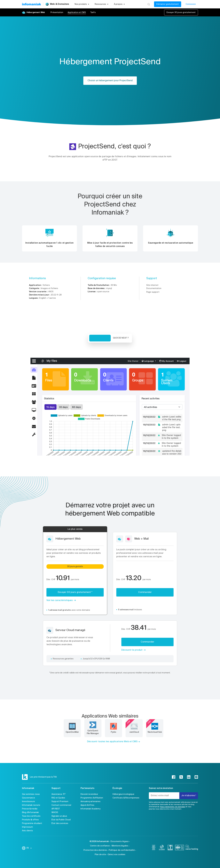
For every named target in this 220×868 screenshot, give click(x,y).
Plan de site (100, 855)
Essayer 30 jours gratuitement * (75, 592)
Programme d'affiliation (92, 798)
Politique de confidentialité (122, 850)
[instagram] (196, 777)
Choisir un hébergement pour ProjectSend (110, 81)
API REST (56, 809)
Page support (153, 292)
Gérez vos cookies (117, 855)
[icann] (162, 848)
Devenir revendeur (89, 794)
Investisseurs (28, 802)
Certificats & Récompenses (126, 798)
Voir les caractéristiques (60, 600)
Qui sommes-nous (31, 794)
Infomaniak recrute (31, 805)
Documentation (154, 288)
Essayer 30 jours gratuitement (181, 12)
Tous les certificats (31, 816)
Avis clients (27, 831)
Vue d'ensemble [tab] (100, 338)
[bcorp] (154, 848)
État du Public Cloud (61, 820)
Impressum (27, 827)
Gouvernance (28, 798)
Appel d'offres (87, 805)
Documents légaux (120, 841)
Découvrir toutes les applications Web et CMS (112, 742)
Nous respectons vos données (173, 807)
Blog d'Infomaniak (30, 812)
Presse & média (30, 809)
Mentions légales (120, 846)
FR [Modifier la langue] (29, 848)
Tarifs (93, 12)
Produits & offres (30, 820)
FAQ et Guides (58, 798)
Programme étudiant (32, 823)
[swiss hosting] (192, 848)
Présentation (57, 12)
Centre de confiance (100, 846)
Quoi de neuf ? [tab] (121, 338)
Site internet (152, 285)
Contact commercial (61, 805)
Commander (145, 592)
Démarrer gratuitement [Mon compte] (168, 4)
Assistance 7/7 (58, 794)
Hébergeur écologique (123, 794)
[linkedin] (189, 777)
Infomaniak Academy (90, 809)
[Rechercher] (149, 4)
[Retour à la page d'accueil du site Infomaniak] (31, 4)
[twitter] (181, 777)
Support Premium (60, 802)
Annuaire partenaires (90, 802)
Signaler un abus (59, 816)
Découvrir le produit (132, 650)
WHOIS (55, 812)
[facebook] (174, 777)
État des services (60, 823)
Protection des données (95, 850)
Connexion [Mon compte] (191, 4)
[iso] (180, 848)
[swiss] (170, 848)
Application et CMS (77, 12)
